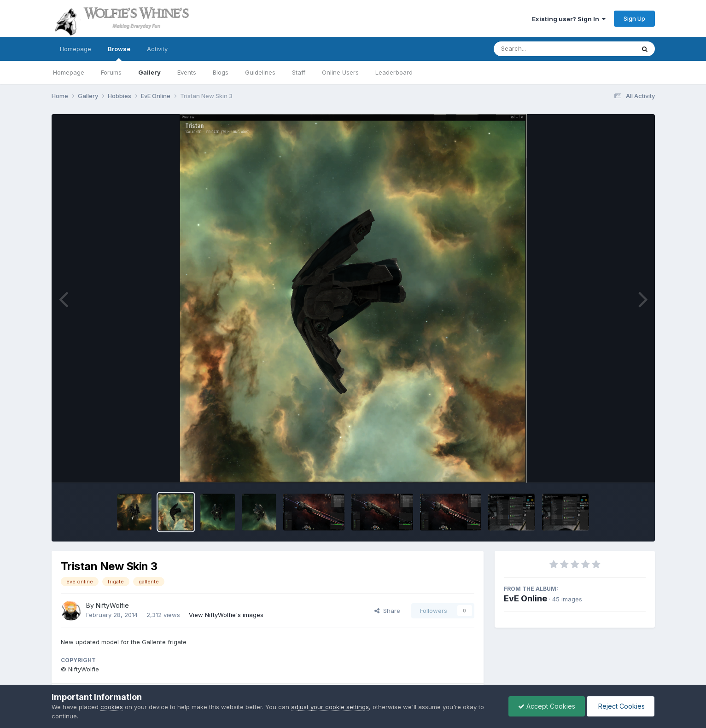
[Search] (539, 49)
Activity (157, 49)
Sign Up (634, 18)
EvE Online (525, 598)
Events (187, 72)
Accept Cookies (547, 706)
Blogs (221, 72)
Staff (299, 72)
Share (387, 611)
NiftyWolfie (112, 605)
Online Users (340, 72)
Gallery (149, 72)
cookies (112, 707)
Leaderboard (394, 72)
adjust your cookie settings (330, 707)
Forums (111, 72)
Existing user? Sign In (569, 19)
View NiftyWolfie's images (226, 615)
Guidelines (260, 72)
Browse (119, 53)
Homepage (76, 49)
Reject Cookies (621, 706)
